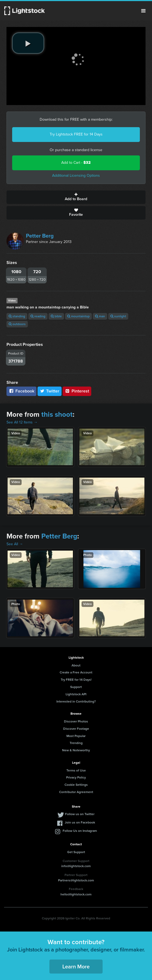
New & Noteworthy (76, 750)
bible (56, 316)
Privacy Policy (76, 777)
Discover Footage (76, 729)
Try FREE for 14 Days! (76, 680)
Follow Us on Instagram (80, 831)
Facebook (21, 391)
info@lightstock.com (76, 866)
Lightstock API (76, 694)
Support (76, 687)
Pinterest (77, 391)
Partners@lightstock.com (76, 880)
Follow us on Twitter (80, 814)
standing (17, 316)
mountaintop (78, 316)
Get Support (76, 852)
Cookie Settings (76, 785)
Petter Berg (40, 236)
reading (38, 316)
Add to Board (76, 197)
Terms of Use (76, 770)
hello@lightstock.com (76, 894)
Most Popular (76, 736)
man (100, 316)
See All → (15, 544)
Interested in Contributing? (76, 701)
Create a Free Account (76, 672)
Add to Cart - (76, 163)
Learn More (76, 967)
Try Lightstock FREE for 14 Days (76, 134)
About (76, 665)
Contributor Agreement (76, 792)
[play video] (28, 43)
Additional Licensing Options (76, 176)
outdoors (17, 324)
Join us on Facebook (80, 822)
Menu (143, 11)
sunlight (118, 316)
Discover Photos (76, 721)
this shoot (57, 414)
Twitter (50, 391)
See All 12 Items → (22, 422)
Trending (76, 743)
